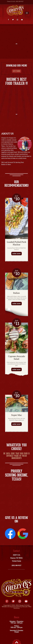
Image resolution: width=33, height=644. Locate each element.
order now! (16, 254)
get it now (17, 71)
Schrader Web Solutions (22, 607)
